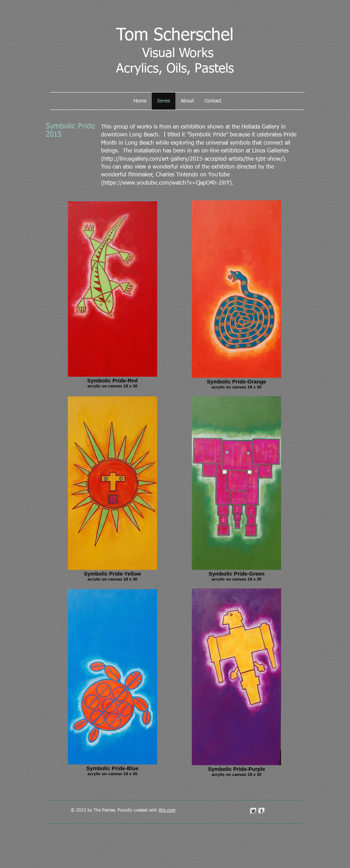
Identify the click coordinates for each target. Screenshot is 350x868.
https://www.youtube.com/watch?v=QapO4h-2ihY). (168, 183)
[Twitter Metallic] (253, 811)
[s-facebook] (261, 811)
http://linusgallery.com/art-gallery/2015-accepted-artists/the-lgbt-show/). (195, 159)
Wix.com (167, 811)
